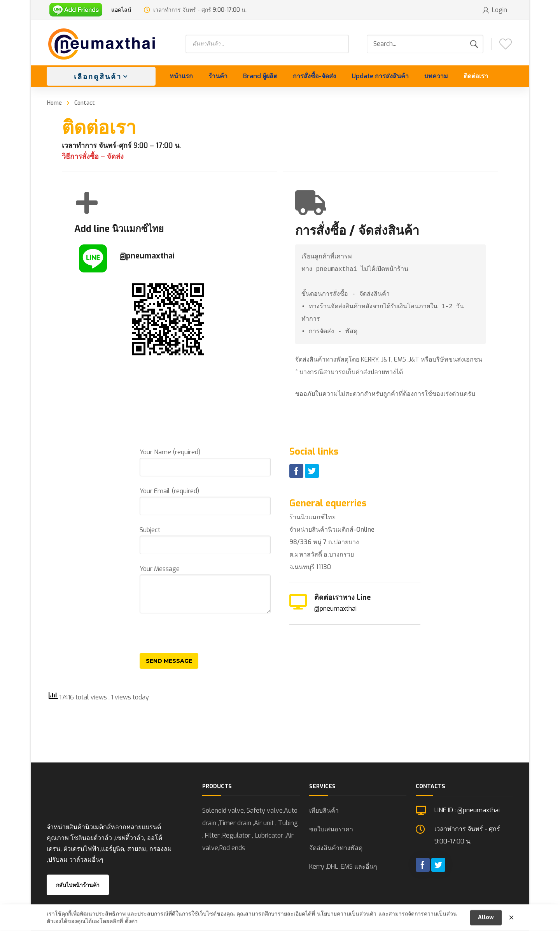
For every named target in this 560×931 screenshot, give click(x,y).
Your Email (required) (205, 501)
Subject (205, 540)
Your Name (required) (205, 462)
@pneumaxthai (335, 609)
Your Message (205, 589)
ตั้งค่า (131, 925)
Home (54, 103)
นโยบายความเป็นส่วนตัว (347, 917)
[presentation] (199, 638)
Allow (486, 921)
